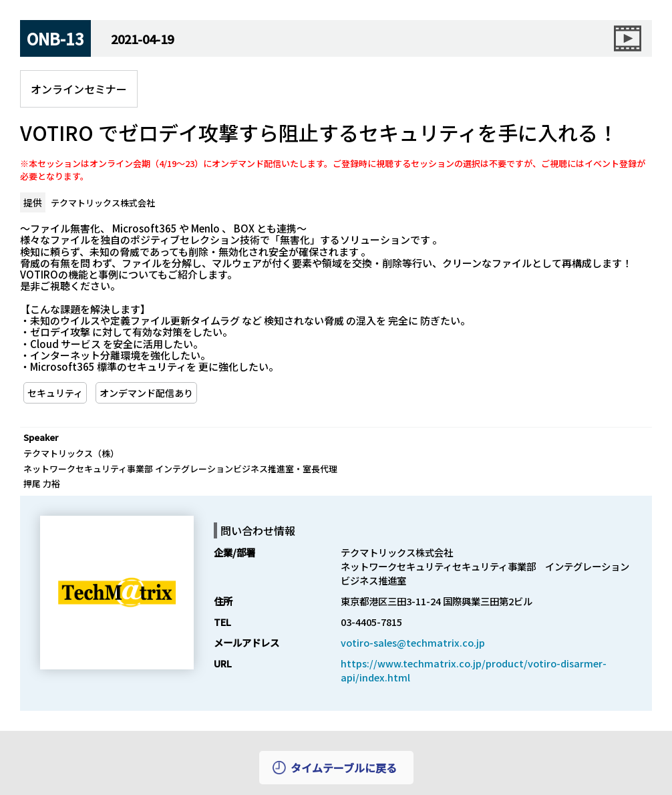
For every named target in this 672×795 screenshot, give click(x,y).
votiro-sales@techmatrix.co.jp (413, 642)
